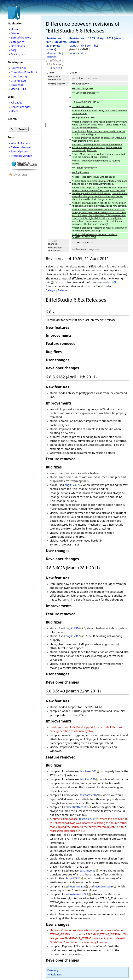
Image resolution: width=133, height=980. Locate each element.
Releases (56, 974)
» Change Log (17, 81)
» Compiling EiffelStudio (24, 72)
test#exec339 (87, 819)
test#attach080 (79, 807)
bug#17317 (73, 636)
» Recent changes (20, 107)
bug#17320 (73, 878)
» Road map (16, 85)
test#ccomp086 (104, 886)
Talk (59, 53)
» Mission (15, 33)
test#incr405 (77, 886)
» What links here (20, 143)
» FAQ (12, 50)
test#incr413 (88, 870)
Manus (51, 53)
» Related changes (20, 147)
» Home (14, 29)
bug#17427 (72, 485)
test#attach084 (79, 894)
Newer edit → (78, 53)
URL (48, 282)
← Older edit (54, 68)
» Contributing (18, 76)
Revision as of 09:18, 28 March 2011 (57, 42)
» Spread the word (20, 37)
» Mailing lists (17, 54)
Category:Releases (57, 290)
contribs (51, 57)
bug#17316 (73, 628)
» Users (13, 111)
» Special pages (18, 151)
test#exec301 (88, 771)
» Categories (17, 42)
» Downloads (17, 46)
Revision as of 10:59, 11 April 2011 (91, 38)
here (110, 282)
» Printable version (21, 156)
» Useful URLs (17, 89)
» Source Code (18, 68)
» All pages (16, 102)
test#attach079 (89, 795)
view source (53, 47)
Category (53, 970)
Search (12, 119)
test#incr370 (88, 779)
